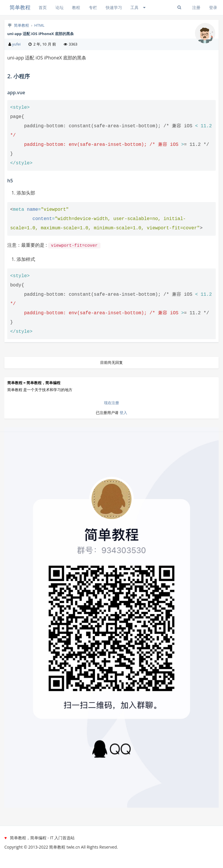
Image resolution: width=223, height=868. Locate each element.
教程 (76, 7)
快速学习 (114, 7)
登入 (123, 412)
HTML (39, 25)
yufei (16, 44)
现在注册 (111, 402)
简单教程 (20, 7)
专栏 (93, 7)
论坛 (60, 7)
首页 (43, 7)
